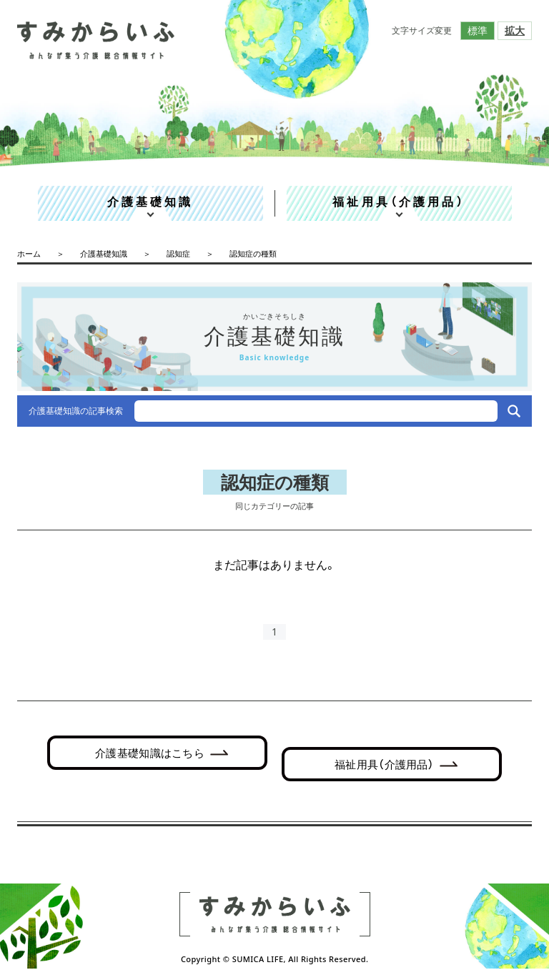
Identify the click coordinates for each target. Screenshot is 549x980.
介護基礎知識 (150, 202)
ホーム (29, 253)
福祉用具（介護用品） (399, 202)
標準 (478, 30)
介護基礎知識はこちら (150, 753)
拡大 (515, 30)
